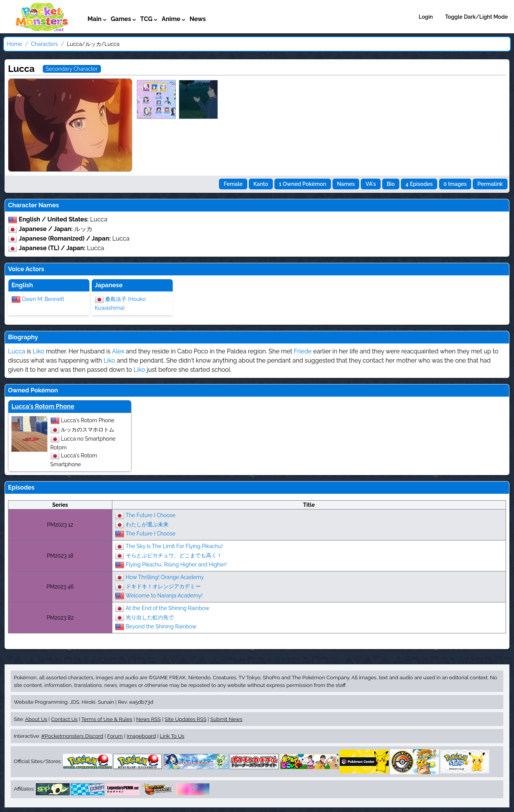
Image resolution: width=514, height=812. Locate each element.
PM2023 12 (60, 525)
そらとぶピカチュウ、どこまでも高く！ (174, 555)
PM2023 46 (60, 587)
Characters (44, 44)
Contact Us (64, 719)
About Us (36, 719)
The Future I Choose (151, 515)
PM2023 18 (60, 556)
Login (426, 17)
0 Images (455, 184)
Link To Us (172, 736)
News (198, 19)
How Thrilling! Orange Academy (165, 577)
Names (346, 184)
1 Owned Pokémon (303, 184)
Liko (38, 351)
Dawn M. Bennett (43, 299)
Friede (303, 351)
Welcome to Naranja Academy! (164, 595)
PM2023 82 (60, 618)
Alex (118, 351)
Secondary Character (72, 69)
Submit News (226, 719)
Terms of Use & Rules (107, 719)
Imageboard (141, 736)
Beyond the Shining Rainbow (161, 626)
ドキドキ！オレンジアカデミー (163, 586)
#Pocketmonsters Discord (72, 736)
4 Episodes (419, 184)
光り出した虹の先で (150, 617)
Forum (115, 736)
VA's (371, 184)
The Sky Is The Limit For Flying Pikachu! (174, 546)
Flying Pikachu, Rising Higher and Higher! (176, 564)
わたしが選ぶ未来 (147, 524)
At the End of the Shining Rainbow (168, 608)
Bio (391, 184)
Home (15, 44)
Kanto (261, 184)
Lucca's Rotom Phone (43, 406)
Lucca (17, 351)
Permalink (490, 184)
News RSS (148, 719)
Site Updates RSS (186, 719)
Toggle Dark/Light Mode (477, 17)
